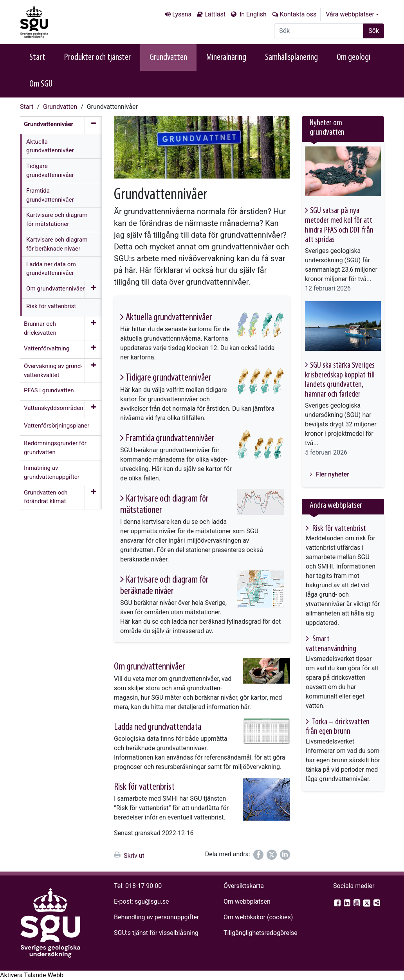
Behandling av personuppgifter (156, 917)
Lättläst (215, 14)
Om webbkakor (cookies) (258, 917)
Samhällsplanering (291, 58)
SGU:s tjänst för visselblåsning (156, 933)
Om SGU (41, 84)
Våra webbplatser (350, 14)
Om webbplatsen (247, 901)
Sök (374, 31)
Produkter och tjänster (97, 58)
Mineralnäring (226, 58)
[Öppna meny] (93, 290)
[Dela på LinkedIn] (285, 855)
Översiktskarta (244, 886)
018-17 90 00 (143, 886)
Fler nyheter (332, 474)
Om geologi (353, 58)
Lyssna (182, 14)
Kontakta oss (298, 14)
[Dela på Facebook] (258, 855)
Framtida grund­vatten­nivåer (170, 439)
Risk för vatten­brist (144, 787)
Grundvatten (168, 58)
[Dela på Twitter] (272, 855)
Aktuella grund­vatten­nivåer (169, 318)
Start (37, 58)
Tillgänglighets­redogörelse (261, 933)
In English (252, 14)
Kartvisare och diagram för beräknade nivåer (164, 586)
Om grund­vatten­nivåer (150, 667)
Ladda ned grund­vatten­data (158, 727)
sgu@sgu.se (152, 901)
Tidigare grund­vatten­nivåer (169, 378)
